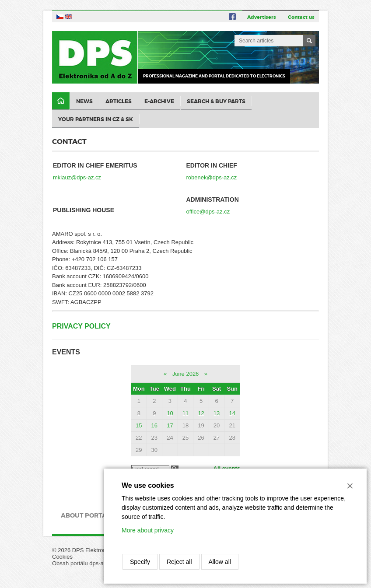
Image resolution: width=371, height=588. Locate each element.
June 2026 (186, 374)
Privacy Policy (81, 326)
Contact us (301, 17)
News (84, 101)
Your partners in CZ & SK (96, 119)
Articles (119, 101)
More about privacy (148, 530)
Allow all (220, 562)
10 (170, 413)
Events (66, 352)
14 (232, 413)
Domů (61, 101)
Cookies (62, 557)
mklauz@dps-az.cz (77, 177)
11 (185, 413)
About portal (86, 515)
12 (201, 413)
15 (139, 425)
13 (217, 413)
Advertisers (262, 17)
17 (170, 425)
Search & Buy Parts (216, 101)
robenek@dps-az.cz (212, 177)
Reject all (179, 562)
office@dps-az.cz (208, 212)
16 (154, 425)
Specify (140, 562)
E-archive (159, 101)
